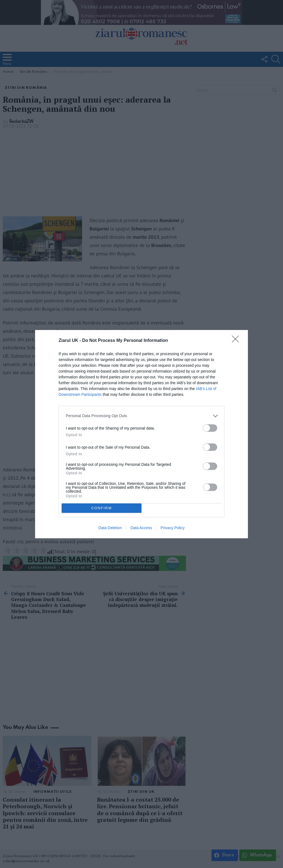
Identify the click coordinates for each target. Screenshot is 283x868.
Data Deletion (110, 528)
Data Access (141, 528)
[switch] (210, 428)
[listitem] (141, 416)
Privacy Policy (173, 528)
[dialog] (141, 434)
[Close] (237, 341)
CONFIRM (102, 508)
